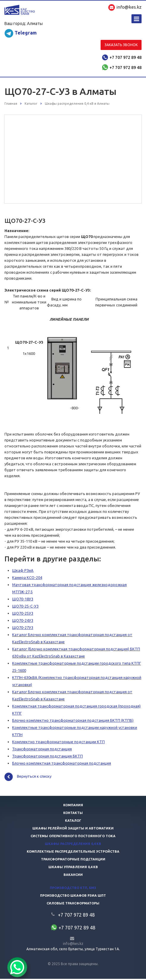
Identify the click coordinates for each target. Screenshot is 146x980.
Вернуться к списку (28, 778)
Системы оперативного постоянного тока (73, 837)
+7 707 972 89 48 (126, 57)
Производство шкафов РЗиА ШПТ (73, 897)
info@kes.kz (73, 944)
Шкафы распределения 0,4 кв (73, 845)
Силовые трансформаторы (73, 904)
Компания (73, 806)
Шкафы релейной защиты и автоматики (73, 829)
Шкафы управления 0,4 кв (73, 868)
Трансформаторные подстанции (73, 860)
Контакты (73, 814)
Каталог (73, 822)
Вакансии (73, 876)
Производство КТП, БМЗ (73, 889)
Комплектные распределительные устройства (73, 853)
